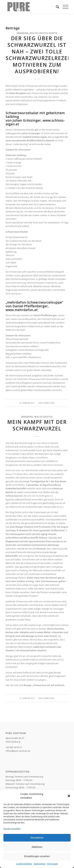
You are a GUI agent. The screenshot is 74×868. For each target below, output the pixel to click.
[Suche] (56, 7)
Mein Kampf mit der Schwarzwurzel (37, 425)
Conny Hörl (49, 403)
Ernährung (23, 33)
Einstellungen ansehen (37, 856)
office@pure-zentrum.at (18, 751)
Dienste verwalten (12, 829)
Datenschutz (40, 864)
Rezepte (53, 33)
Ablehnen (37, 847)
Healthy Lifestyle (39, 33)
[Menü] (64, 7)
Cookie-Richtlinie (24, 864)
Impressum (53, 864)
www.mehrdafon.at (22, 310)
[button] (69, 796)
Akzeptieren (37, 838)
